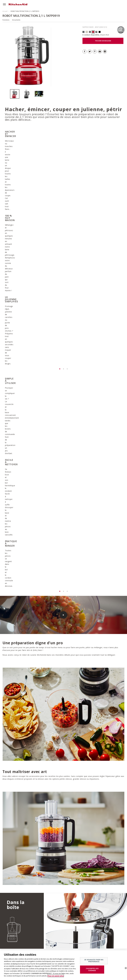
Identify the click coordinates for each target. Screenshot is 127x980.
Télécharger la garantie (75, 797)
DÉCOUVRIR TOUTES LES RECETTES (23, 857)
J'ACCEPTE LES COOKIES (92, 970)
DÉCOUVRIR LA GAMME (102, 919)
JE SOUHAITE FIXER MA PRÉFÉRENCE (94, 961)
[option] (16, 94)
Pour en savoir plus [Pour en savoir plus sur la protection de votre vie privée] (56, 976)
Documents (16, 20)
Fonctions (6, 20)
